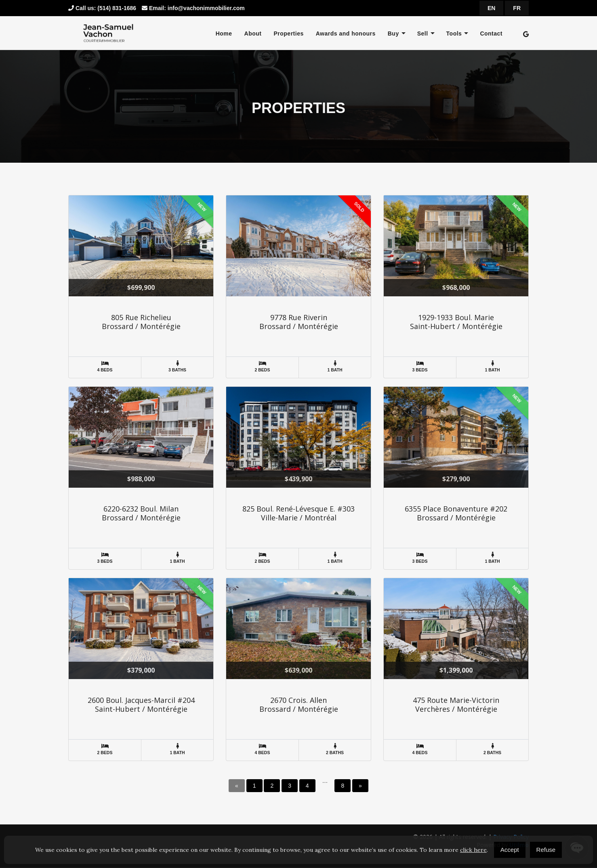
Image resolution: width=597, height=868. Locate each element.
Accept (510, 850)
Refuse (546, 850)
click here (473, 850)
